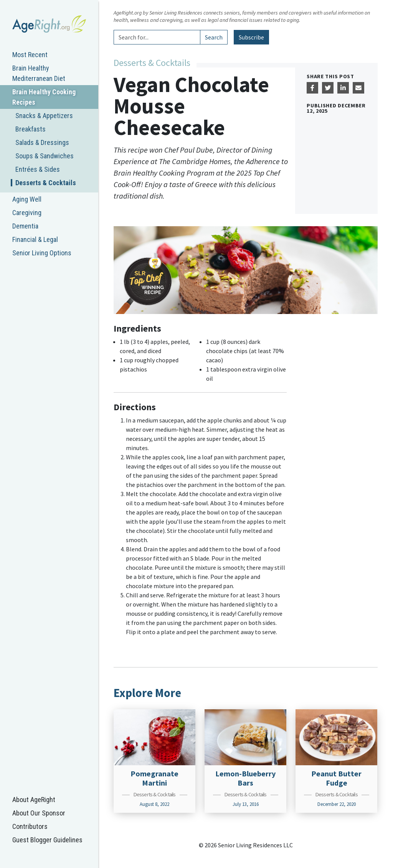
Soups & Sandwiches (45, 156)
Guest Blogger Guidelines (47, 840)
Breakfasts (31, 129)
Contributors (30, 826)
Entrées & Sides (38, 169)
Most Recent (30, 55)
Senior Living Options (42, 253)
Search (214, 37)
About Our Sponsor (39, 813)
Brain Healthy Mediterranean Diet (39, 73)
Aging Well (27, 199)
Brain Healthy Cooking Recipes (44, 97)
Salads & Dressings (42, 142)
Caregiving (27, 213)
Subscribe (251, 37)
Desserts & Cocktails (46, 183)
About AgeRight (34, 800)
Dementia (25, 226)
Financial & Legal (35, 239)
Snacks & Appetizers (44, 116)
